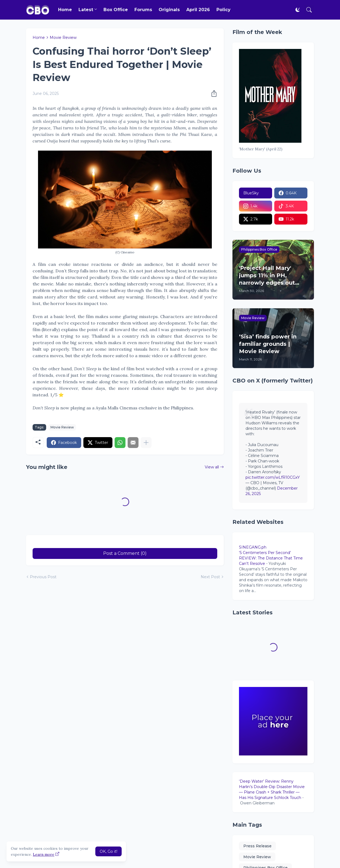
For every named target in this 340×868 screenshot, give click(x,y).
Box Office (116, 10)
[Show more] (146, 443)
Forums (143, 10)
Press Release (257, 846)
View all (212, 467)
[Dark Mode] (298, 10)
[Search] (309, 10)
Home (65, 10)
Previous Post (43, 577)
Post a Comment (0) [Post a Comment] (125, 553)
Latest (86, 10)
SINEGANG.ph (253, 547)
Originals (169, 10)
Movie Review (63, 38)
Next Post (210, 577)
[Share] (212, 94)
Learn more (44, 854)
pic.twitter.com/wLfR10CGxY (273, 477)
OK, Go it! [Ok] (108, 851)
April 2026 (198, 10)
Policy (223, 10)
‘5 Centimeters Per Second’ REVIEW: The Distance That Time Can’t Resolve (271, 558)
